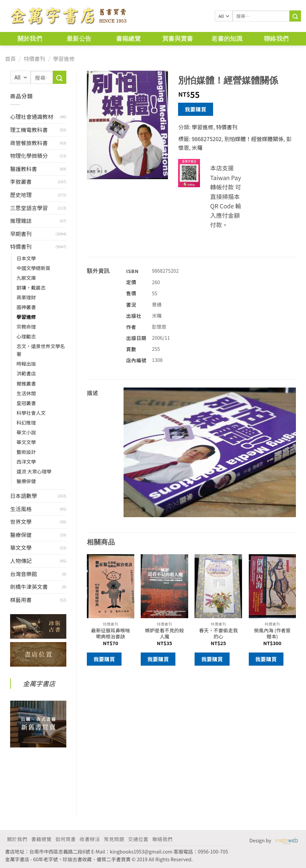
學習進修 (64, 59)
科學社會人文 (31, 413)
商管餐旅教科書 (29, 143)
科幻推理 (26, 422)
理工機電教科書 (29, 130)
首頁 (10, 59)
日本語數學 (24, 496)
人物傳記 (21, 561)
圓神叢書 (26, 307)
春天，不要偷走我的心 (218, 633)
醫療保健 (26, 481)
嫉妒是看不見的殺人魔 (164, 633)
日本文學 (26, 258)
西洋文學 (26, 461)
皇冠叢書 (26, 403)
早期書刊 (21, 234)
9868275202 (207, 139)
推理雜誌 (21, 221)
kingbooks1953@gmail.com (141, 851)
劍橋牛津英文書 (29, 587)
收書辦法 (90, 839)
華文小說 (26, 432)
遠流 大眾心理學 (34, 471)
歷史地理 (21, 195)
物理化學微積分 (29, 156)
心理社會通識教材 (32, 116)
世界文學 (21, 522)
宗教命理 (26, 326)
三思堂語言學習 (29, 208)
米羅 (197, 147)
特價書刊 (34, 59)
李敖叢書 (21, 181)
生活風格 (21, 509)
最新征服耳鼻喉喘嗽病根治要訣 (111, 633)
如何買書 (66, 839)
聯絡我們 (276, 39)
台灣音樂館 (24, 574)
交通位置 (138, 839)
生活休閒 (26, 393)
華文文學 (26, 442)
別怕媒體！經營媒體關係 (254, 139)
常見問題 (114, 839)
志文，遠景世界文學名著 (41, 350)
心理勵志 (26, 336)
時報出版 (26, 363)
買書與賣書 (178, 39)
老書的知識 (227, 39)
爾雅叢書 (26, 383)
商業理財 (26, 297)
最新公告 (79, 39)
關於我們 (30, 39)
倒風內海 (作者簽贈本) (272, 633)
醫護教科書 (24, 169)
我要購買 (196, 109)
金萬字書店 (39, 683)
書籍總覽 (128, 39)
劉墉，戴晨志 (31, 287)
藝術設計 (26, 452)
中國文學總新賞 (33, 268)
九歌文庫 (26, 278)
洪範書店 (26, 373)
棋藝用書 (21, 600)
